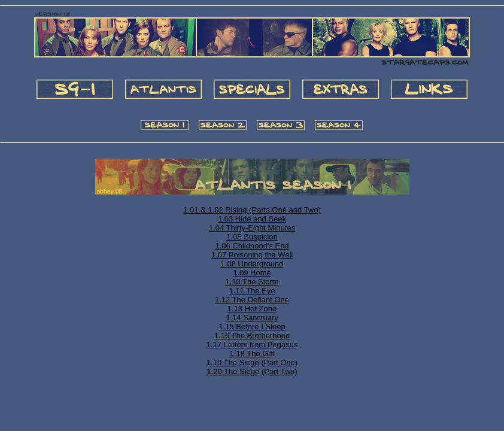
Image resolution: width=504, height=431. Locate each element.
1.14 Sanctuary (252, 318)
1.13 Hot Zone (252, 309)
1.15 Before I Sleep (252, 327)
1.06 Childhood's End (252, 246)
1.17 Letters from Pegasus (252, 345)
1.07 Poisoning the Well (252, 255)
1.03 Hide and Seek (252, 219)
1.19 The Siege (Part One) (252, 362)
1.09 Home (252, 273)
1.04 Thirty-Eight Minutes (252, 228)
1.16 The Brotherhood (252, 336)
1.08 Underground (252, 264)
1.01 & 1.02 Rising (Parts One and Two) (252, 210)
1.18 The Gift (252, 353)
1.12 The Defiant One (252, 300)
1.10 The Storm (252, 282)
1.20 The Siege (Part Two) (252, 371)
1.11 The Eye (252, 291)
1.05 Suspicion (252, 237)
